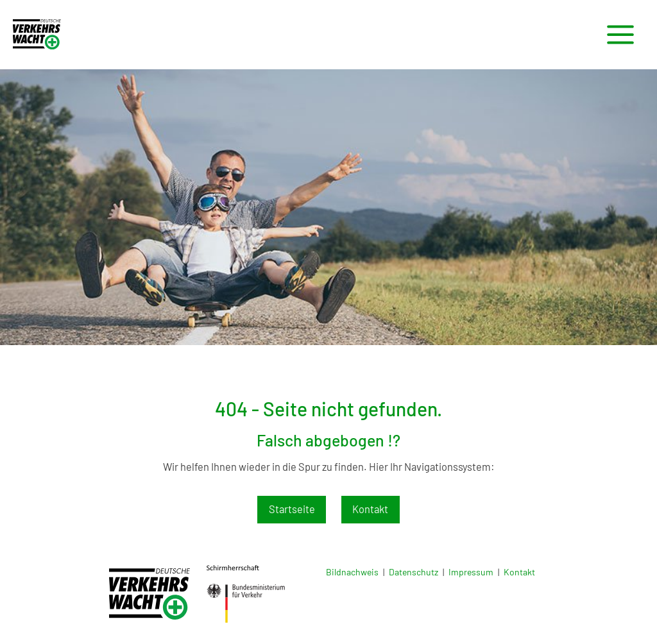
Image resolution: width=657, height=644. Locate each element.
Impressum (471, 572)
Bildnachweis (352, 572)
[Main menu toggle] (620, 35)
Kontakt (370, 509)
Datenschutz (414, 572)
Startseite (292, 509)
